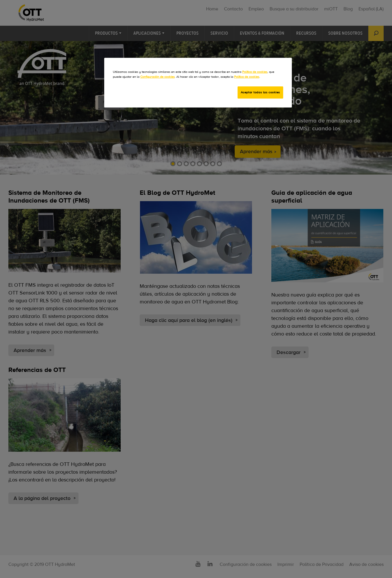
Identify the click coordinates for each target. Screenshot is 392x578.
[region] (198, 83)
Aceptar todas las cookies (260, 92)
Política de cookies (255, 72)
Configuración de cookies (157, 77)
